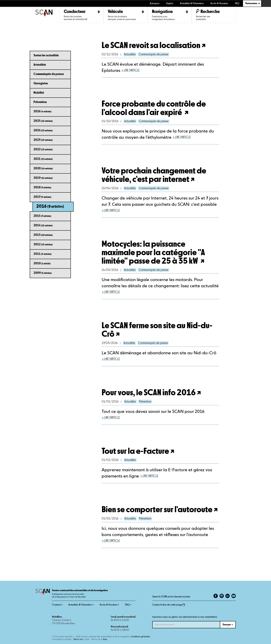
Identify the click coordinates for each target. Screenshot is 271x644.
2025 (43, 121)
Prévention (40, 102)
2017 (42, 197)
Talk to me (78, 639)
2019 (43, 178)
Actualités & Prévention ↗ (81, 605)
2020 (43, 168)
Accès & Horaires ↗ (109, 605)
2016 (50, 206)
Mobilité (39, 93)
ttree (105, 639)
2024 (43, 130)
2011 (42, 254)
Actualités (40, 65)
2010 (42, 263)
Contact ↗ (57, 605)
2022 (43, 149)
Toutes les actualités (46, 55)
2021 (43, 159)
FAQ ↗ (128, 605)
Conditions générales (140, 637)
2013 (43, 235)
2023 (43, 140)
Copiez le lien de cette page (169, 605)
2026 (42, 111)
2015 (42, 216)
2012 (43, 244)
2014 (43, 225)
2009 (43, 273)
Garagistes (41, 83)
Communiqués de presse (49, 74)
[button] (252, 3)
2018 (42, 187)
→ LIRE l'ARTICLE (130, 70)
